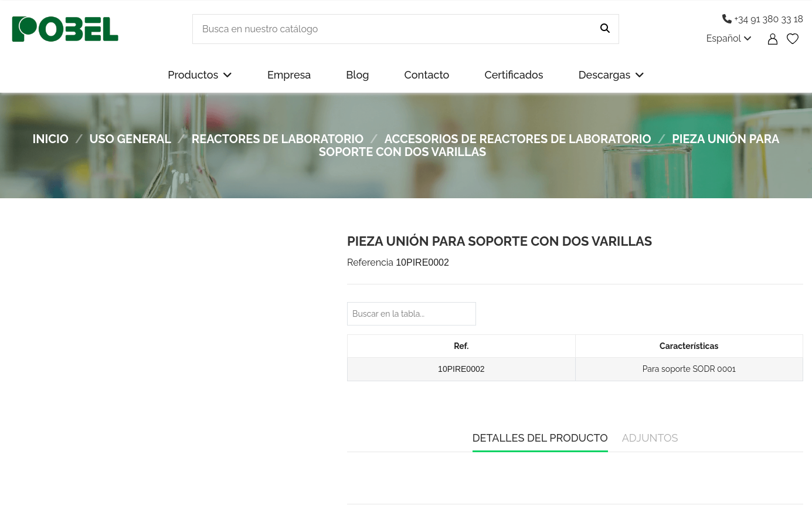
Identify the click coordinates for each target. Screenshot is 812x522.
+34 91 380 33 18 (763, 19)
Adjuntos (650, 438)
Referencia (370, 262)
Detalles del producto (540, 438)
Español (729, 38)
